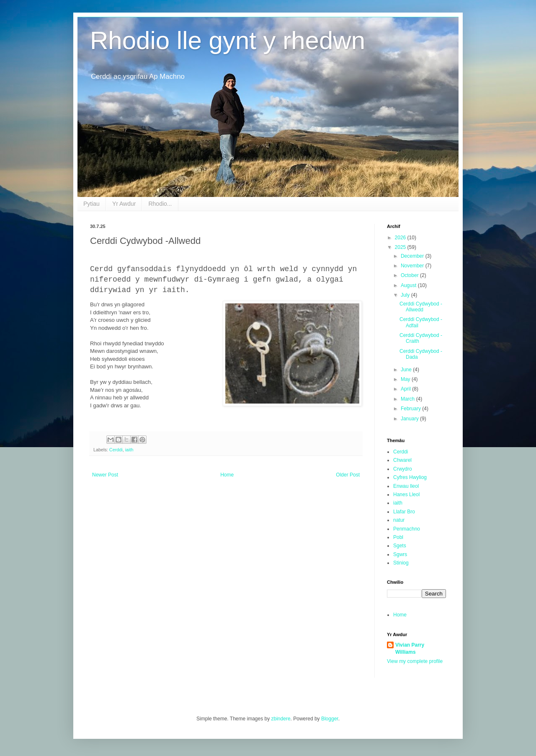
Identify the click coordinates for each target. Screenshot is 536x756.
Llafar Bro (404, 512)
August (409, 285)
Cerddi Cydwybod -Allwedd (421, 307)
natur (399, 520)
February (411, 409)
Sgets (400, 546)
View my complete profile (415, 661)
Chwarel (402, 460)
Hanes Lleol (406, 495)
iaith (129, 450)
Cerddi (116, 450)
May (406, 379)
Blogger (330, 719)
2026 (401, 238)
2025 (401, 247)
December (413, 256)
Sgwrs (400, 554)
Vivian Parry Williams (410, 649)
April (406, 389)
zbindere (281, 719)
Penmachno (407, 529)
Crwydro (403, 469)
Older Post (348, 475)
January (410, 419)
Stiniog (401, 563)
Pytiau (91, 204)
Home (227, 475)
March (408, 399)
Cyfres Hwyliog (410, 477)
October (410, 275)
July (406, 295)
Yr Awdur (124, 204)
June (407, 370)
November (413, 266)
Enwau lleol (406, 486)
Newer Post (105, 475)
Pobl (398, 537)
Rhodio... (160, 204)
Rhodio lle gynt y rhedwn (228, 40)
